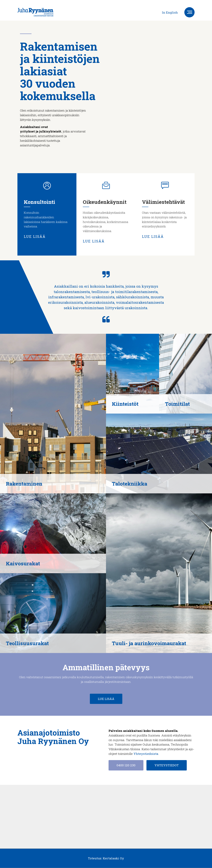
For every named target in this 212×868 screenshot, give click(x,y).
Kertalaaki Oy (113, 858)
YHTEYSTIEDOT (167, 765)
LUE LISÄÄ (35, 236)
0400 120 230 (126, 765)
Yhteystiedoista (146, 754)
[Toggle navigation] (189, 12)
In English (170, 12)
